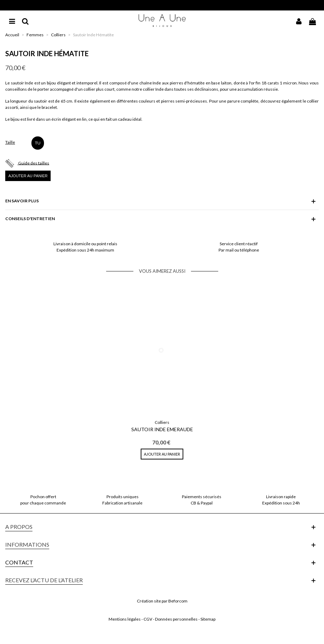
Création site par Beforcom (162, 601)
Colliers (162, 422)
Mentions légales (125, 619)
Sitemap (208, 619)
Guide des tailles (34, 163)
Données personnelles (176, 619)
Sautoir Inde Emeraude (162, 429)
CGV (148, 619)
